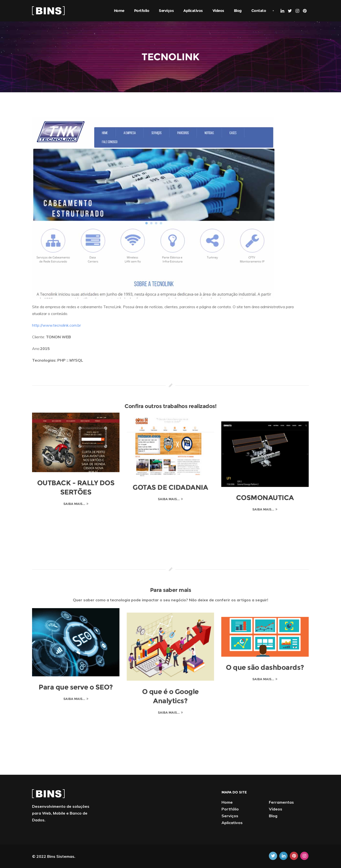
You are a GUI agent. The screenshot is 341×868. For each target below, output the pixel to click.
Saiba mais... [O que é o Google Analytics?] (169, 708)
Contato (259, 11)
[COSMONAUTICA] (265, 445)
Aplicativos (193, 11)
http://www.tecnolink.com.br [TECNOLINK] (56, 325)
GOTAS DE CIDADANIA (170, 483)
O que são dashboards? (265, 659)
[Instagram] (297, 11)
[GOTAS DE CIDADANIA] (170, 442)
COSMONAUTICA (265, 489)
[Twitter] (290, 11)
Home (119, 11)
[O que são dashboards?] (265, 628)
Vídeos (276, 809)
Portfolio (142, 11)
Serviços (166, 11)
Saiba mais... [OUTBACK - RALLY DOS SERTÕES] (74, 504)
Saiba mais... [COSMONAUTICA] (264, 501)
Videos (218, 11)
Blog (238, 11)
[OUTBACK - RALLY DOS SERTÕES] (76, 442)
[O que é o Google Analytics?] (170, 642)
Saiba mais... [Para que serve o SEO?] (74, 699)
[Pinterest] (305, 11)
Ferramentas (281, 802)
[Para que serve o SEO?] (76, 642)
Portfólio (230, 809)
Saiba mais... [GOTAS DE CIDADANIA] (169, 494)
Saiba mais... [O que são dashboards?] (264, 670)
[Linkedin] (282, 11)
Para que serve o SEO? (76, 687)
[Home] (48, 10)
